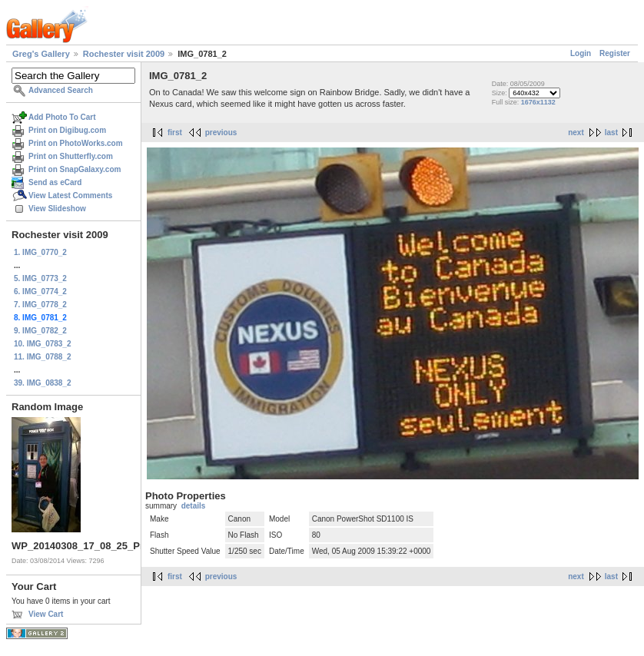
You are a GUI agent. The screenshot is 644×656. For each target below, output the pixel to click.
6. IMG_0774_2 (40, 292)
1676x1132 (538, 102)
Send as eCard (55, 182)
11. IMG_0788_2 (43, 357)
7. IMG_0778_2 (40, 305)
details (194, 506)
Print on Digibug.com (67, 130)
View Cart (46, 614)
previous (221, 133)
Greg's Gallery (41, 54)
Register (615, 53)
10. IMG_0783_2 (43, 344)
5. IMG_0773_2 (40, 278)
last (611, 133)
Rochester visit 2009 (124, 54)
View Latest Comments (70, 195)
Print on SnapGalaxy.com (75, 169)
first (175, 133)
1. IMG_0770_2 (40, 252)
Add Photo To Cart (62, 117)
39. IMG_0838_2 (43, 383)
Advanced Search (61, 90)
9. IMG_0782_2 (40, 331)
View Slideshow (57, 209)
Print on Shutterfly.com (71, 156)
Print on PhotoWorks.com (76, 143)
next (576, 133)
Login (581, 53)
